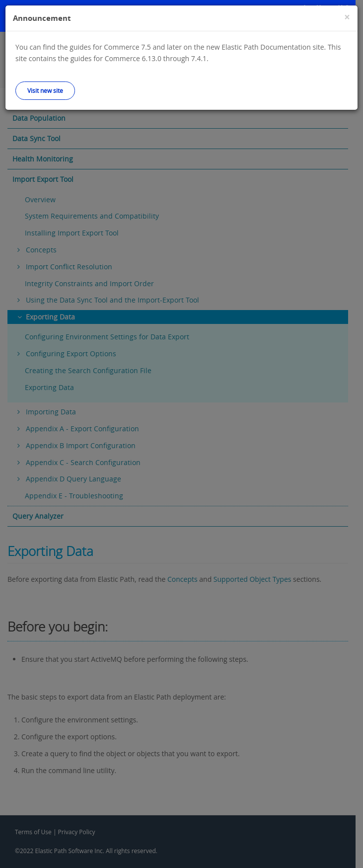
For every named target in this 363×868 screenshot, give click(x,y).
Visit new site (45, 90)
